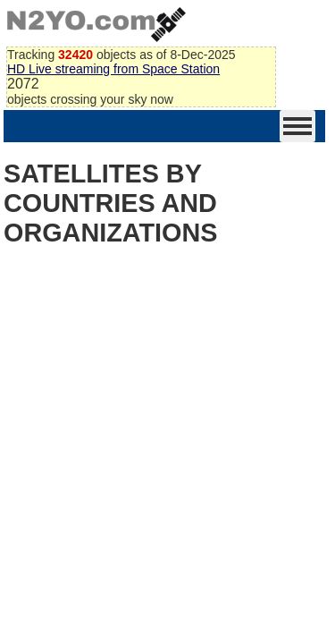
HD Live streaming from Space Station (113, 69)
